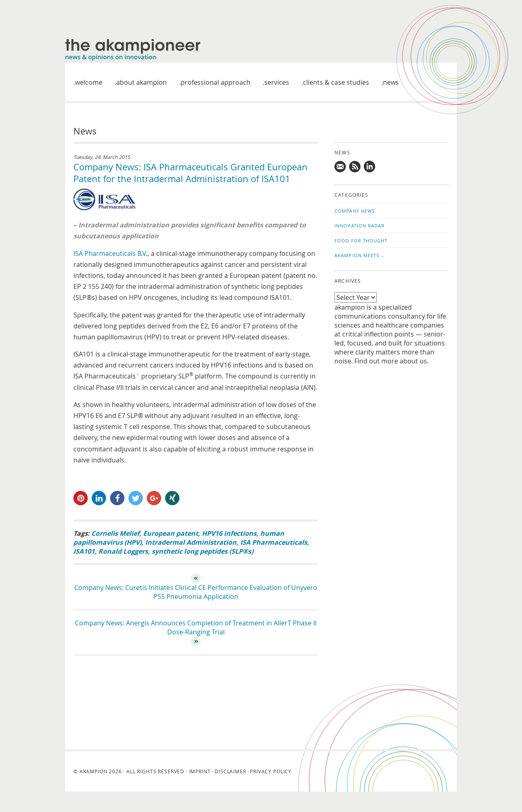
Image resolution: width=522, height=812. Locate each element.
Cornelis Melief (115, 533)
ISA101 (84, 551)
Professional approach (216, 82)
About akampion (142, 82)
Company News (355, 211)
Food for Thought (361, 241)
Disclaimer (230, 771)
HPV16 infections (229, 533)
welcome (89, 82)
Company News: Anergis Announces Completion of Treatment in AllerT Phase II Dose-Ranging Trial (196, 627)
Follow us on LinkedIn (370, 167)
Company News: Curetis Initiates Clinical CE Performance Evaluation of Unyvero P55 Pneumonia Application (196, 592)
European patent (171, 533)
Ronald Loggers (123, 551)
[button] (81, 498)
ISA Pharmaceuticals (274, 542)
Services (277, 82)
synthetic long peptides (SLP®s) (202, 551)
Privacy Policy (271, 771)
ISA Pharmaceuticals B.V (110, 253)
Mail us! (341, 167)
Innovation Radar (360, 226)
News (391, 82)
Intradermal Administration (191, 542)
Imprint (200, 771)
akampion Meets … (360, 255)
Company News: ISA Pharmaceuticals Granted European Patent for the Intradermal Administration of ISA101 (190, 173)
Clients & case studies (336, 82)
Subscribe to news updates (355, 167)
